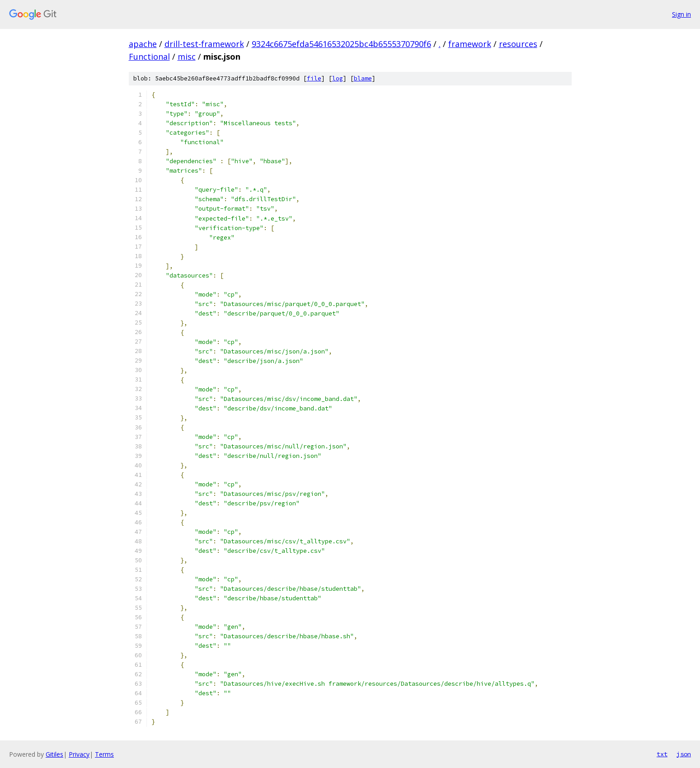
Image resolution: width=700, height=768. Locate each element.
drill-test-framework (204, 44)
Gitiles (54, 754)
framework (470, 44)
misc (187, 57)
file (314, 78)
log (338, 78)
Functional (149, 57)
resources (518, 44)
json (684, 754)
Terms (104, 754)
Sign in (681, 14)
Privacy (79, 754)
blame (363, 78)
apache (143, 44)
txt (662, 754)
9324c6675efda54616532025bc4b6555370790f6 (341, 44)
